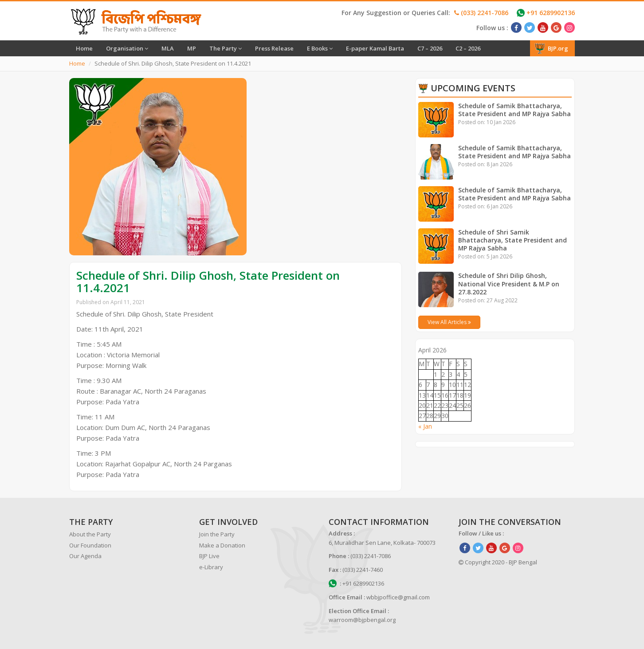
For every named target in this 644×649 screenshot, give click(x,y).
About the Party (90, 534)
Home (84, 48)
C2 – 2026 (468, 48)
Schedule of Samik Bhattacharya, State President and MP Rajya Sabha (515, 110)
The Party (226, 48)
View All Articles (449, 322)
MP (192, 48)
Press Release (274, 48)
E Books (320, 48)
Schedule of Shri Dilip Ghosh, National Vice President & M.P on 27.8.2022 (509, 283)
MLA (168, 48)
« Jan (425, 426)
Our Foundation (90, 545)
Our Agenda (85, 556)
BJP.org (551, 48)
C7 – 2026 (430, 48)
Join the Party (217, 534)
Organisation (127, 48)
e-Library (211, 567)
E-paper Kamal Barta (375, 48)
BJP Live (209, 556)
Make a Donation (222, 545)
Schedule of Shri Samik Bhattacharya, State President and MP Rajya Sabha (513, 240)
